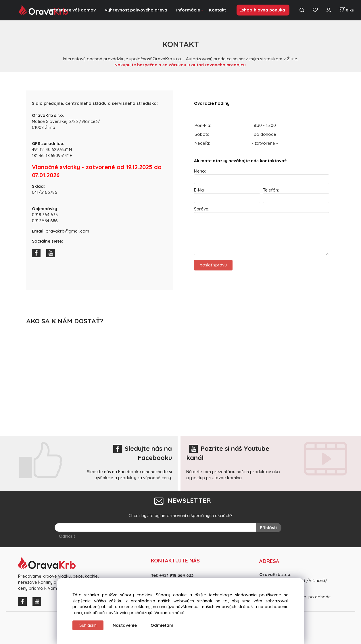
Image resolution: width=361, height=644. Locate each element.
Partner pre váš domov (71, 10)
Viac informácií (169, 613)
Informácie (188, 10)
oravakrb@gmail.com (67, 231)
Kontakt (217, 10)
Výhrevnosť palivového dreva (136, 10)
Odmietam (162, 625)
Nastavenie (125, 625)
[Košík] (346, 10)
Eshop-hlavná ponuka (262, 10)
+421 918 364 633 (176, 575)
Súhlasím (88, 625)
